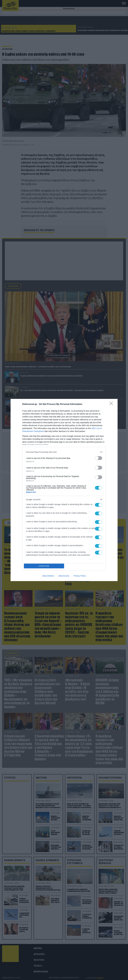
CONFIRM (44, 566)
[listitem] (64, 452)
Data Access (64, 576)
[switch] (99, 458)
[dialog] (64, 490)
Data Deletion (48, 576)
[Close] (112, 404)
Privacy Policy (80, 576)
